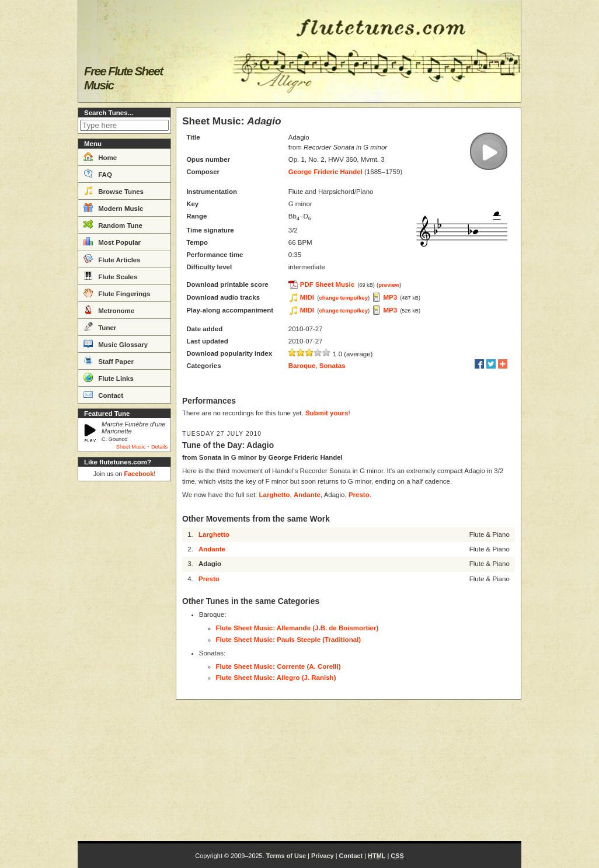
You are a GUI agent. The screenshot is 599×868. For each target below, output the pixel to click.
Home (100, 157)
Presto (359, 495)
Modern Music (114, 207)
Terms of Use (286, 856)
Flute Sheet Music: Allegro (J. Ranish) (276, 678)
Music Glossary (116, 343)
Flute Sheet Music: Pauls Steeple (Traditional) (289, 640)
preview (389, 285)
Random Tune (113, 224)
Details (159, 447)
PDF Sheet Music (327, 284)
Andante (307, 495)
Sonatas (332, 366)
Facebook (139, 474)
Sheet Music (131, 447)
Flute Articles (112, 259)
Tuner (100, 327)
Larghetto (274, 495)
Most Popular (112, 241)
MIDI (307, 297)
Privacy (323, 856)
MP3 (390, 297)
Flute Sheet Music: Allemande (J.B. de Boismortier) (297, 628)
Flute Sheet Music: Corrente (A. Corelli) (278, 666)
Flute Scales (110, 276)
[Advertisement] (124, 661)
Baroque (302, 366)
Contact (103, 394)
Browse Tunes (114, 190)
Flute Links (109, 377)
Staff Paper (109, 360)
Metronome (109, 310)
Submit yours (327, 413)
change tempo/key (343, 298)
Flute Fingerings (117, 293)
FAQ (98, 173)
